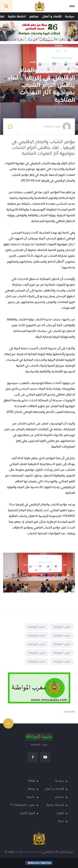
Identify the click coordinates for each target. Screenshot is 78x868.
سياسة (70, 17)
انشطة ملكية (17, 17)
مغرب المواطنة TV (22, 805)
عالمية (31, 797)
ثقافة (32, 781)
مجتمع (34, 17)
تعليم (60, 813)
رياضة (31, 789)
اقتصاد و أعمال (52, 17)
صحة (61, 821)
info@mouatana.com (28, 852)
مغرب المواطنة (62, 627)
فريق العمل (27, 813)
